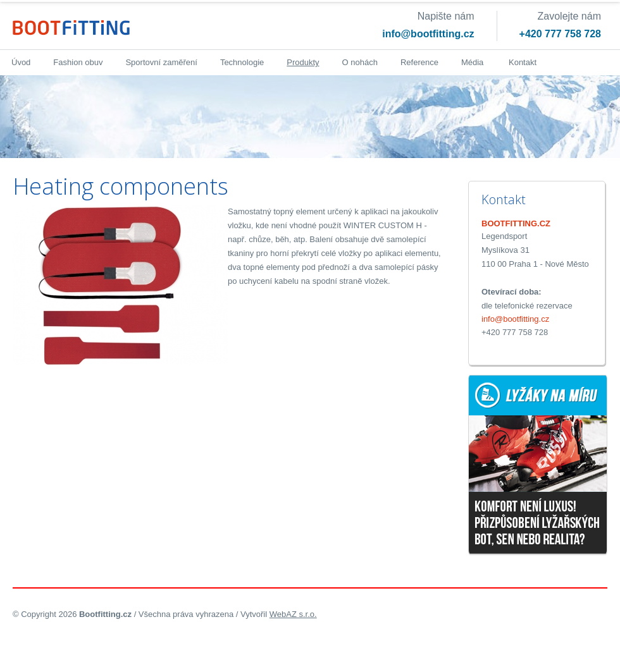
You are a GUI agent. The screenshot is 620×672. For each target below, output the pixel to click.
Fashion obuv (78, 62)
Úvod (21, 62)
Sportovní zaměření (161, 62)
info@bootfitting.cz (428, 34)
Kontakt (523, 62)
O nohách (360, 62)
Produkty (303, 62)
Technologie (242, 62)
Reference (419, 62)
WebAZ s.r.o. (293, 614)
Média (472, 62)
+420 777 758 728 (560, 34)
